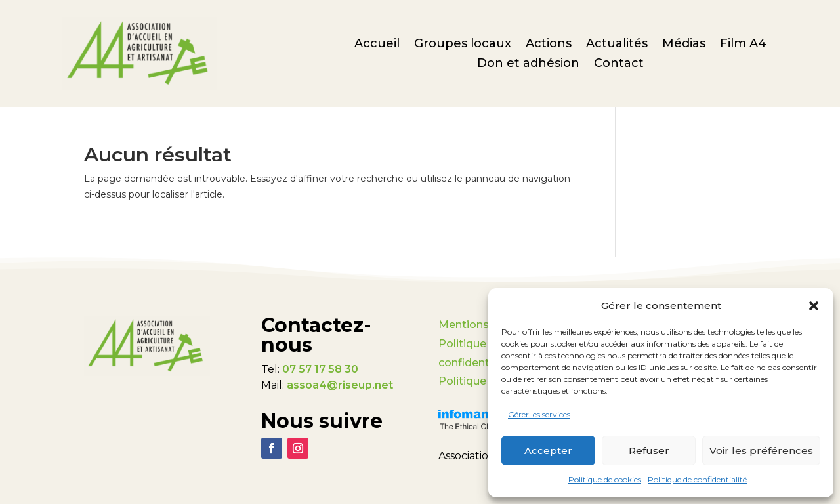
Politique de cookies (605, 479)
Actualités (617, 45)
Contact (619, 64)
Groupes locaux (463, 45)
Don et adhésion (528, 64)
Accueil (377, 45)
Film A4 (743, 45)
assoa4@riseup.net (340, 385)
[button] (814, 306)
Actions (549, 45)
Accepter (548, 451)
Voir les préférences (761, 451)
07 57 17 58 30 (320, 369)
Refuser (649, 451)
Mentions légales (484, 325)
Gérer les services (539, 414)
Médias (684, 45)
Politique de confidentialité (697, 479)
